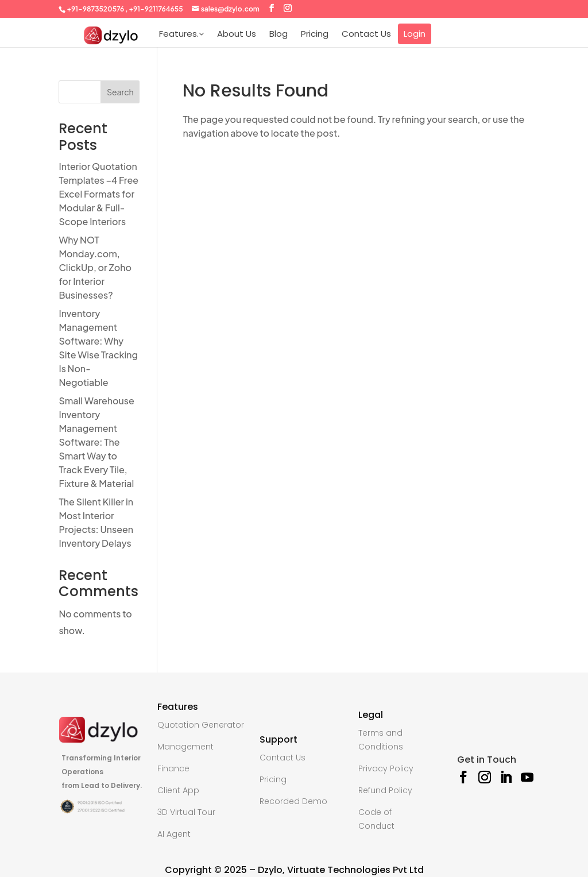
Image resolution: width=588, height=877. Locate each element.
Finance (173, 768)
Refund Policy (385, 790)
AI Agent (174, 834)
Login (415, 34)
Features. (181, 34)
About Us (237, 34)
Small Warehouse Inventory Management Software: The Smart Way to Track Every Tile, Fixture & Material (96, 442)
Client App (178, 790)
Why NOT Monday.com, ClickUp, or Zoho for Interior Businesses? (95, 267)
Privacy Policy (386, 768)
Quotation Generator (201, 725)
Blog (278, 34)
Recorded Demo (293, 801)
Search (120, 92)
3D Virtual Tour (186, 812)
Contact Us (366, 34)
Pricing (315, 34)
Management (185, 747)
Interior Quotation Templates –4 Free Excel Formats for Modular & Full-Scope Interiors (98, 194)
